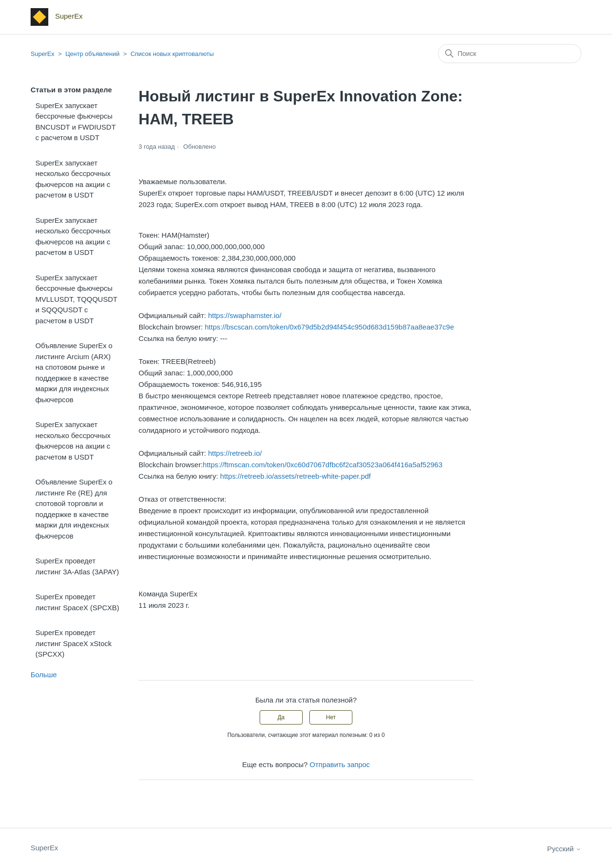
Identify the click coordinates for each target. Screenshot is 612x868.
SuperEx (43, 54)
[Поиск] (510, 54)
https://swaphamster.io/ (245, 315)
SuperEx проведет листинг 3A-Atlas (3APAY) (77, 566)
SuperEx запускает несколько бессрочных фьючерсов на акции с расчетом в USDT (73, 179)
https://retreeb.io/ (235, 453)
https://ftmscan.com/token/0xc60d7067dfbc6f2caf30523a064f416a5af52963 (322, 465)
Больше (44, 675)
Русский (564, 849)
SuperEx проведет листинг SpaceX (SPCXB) (77, 602)
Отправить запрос (340, 764)
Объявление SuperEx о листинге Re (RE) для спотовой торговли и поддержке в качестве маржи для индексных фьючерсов (74, 509)
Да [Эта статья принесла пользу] (281, 717)
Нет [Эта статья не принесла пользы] (331, 717)
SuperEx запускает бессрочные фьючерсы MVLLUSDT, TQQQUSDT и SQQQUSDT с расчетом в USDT (76, 299)
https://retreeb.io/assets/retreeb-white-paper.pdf (295, 476)
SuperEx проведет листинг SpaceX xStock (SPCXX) (74, 643)
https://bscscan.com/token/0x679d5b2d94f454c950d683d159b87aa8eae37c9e (329, 327)
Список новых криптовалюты (172, 54)
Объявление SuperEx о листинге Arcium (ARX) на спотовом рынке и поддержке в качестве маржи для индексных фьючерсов (74, 373)
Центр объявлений (93, 54)
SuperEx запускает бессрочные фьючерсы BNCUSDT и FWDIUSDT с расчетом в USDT (76, 122)
